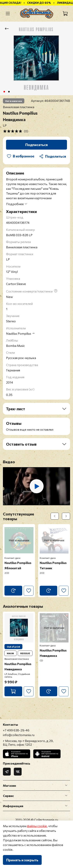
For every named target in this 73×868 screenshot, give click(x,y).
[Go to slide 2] (9, 92)
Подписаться (36, 145)
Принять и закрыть (22, 860)
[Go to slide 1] (4, 92)
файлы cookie (37, 826)
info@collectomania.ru (19, 735)
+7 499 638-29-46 (16, 730)
